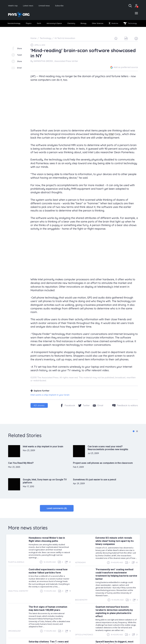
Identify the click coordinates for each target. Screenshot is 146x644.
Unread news (50, 6)
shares (39, 412)
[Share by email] (98, 412)
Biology (96, 25)
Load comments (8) (57, 515)
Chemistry (82, 25)
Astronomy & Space (62, 25)
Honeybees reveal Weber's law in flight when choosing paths (47, 546)
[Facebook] (68, 412)
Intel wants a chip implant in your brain (50, 401)
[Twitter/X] (84, 412)
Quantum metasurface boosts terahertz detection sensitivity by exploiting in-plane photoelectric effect (115, 618)
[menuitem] (16, 25)
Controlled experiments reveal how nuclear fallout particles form (49, 577)
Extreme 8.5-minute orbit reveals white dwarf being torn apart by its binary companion (115, 547)
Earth (45, 25)
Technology (16, 30)
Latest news (32, 6)
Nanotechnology (16, 25)
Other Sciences (113, 25)
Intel (111, 141)
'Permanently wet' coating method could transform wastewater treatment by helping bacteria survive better (115, 581)
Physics (33, 25)
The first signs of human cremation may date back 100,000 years (49, 615)
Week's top (14, 6)
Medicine (131, 24)
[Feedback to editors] (125, 412)
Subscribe (68, 6)
